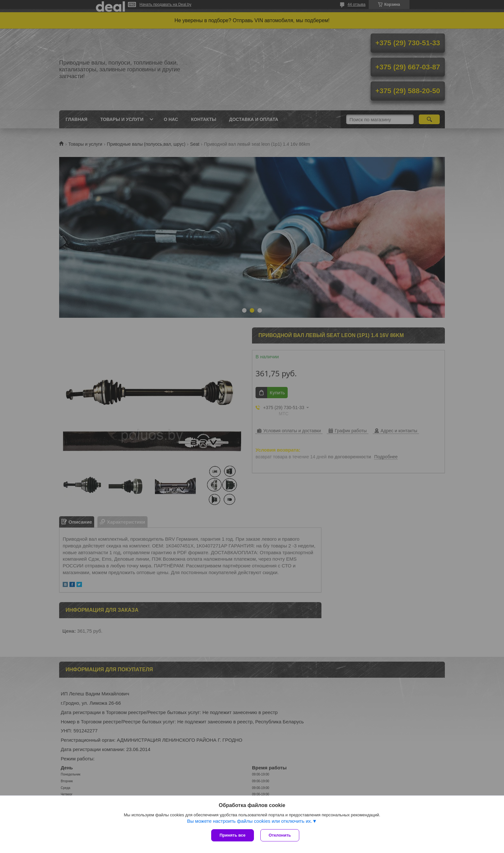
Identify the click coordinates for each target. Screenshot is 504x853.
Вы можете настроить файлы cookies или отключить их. (250, 821)
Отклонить (280, 835)
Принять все (233, 835)
